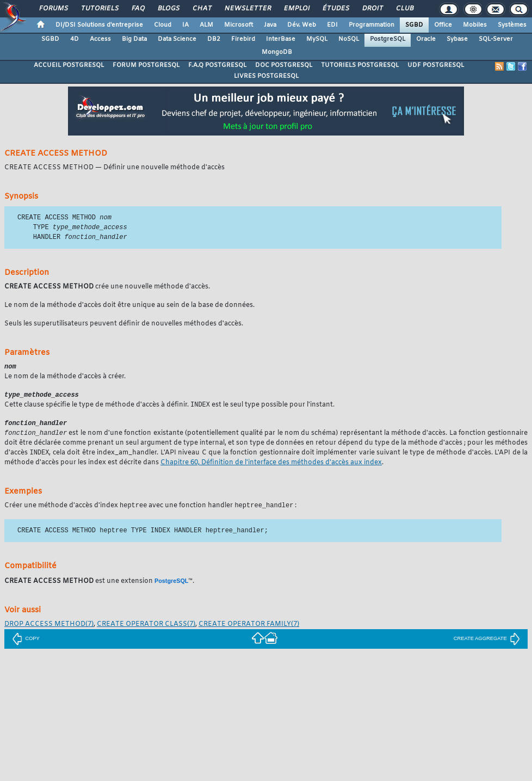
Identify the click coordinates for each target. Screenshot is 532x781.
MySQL (317, 39)
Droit (372, 9)
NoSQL (349, 39)
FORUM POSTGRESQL (146, 65)
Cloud (163, 25)
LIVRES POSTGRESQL (266, 76)
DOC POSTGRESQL (284, 65)
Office (443, 25)
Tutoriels (99, 9)
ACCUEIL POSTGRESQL (69, 65)
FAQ (138, 9)
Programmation (372, 25)
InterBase (281, 39)
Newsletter (247, 9)
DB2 (214, 39)
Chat (202, 9)
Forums (53, 9)
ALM (206, 25)
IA (185, 25)
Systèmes (512, 25)
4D (75, 39)
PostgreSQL (388, 39)
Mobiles (475, 25)
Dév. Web (302, 25)
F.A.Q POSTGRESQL (217, 65)
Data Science (177, 39)
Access (100, 39)
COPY (26, 644)
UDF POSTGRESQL (436, 65)
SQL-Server (496, 39)
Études (335, 9)
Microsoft (239, 25)
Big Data (134, 39)
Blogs (168, 9)
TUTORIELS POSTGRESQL (360, 65)
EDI (332, 25)
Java (270, 25)
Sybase (457, 39)
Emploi (296, 9)
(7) (49, 630)
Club (404, 9)
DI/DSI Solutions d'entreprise (99, 25)
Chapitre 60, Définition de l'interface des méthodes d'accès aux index (271, 468)
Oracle (426, 39)
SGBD (414, 25)
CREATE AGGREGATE (487, 644)
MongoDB (277, 52)
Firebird (243, 39)
